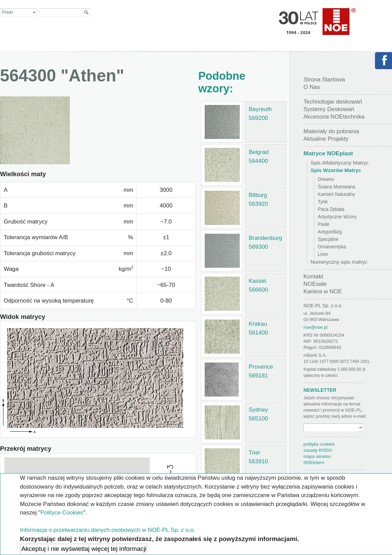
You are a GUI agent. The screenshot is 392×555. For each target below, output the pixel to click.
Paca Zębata (331, 209)
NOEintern (314, 462)
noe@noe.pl (315, 327)
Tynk (323, 202)
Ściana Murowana (336, 187)
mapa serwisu (317, 456)
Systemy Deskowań (329, 109)
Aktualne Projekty (326, 139)
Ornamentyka (332, 247)
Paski (324, 224)
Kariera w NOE (323, 291)
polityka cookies (319, 444)
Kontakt (313, 276)
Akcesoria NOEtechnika (334, 117)
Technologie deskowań (333, 102)
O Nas (312, 87)
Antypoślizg (330, 232)
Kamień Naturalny (336, 194)
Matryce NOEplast (328, 153)
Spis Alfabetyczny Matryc (340, 163)
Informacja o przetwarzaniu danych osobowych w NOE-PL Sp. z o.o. (108, 530)
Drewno (326, 179)
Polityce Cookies (62, 513)
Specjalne (328, 239)
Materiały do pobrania (331, 131)
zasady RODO (318, 450)
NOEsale (315, 284)
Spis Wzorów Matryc (336, 170)
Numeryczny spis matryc (339, 262)
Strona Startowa (324, 80)
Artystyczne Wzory (337, 217)
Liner (323, 254)
